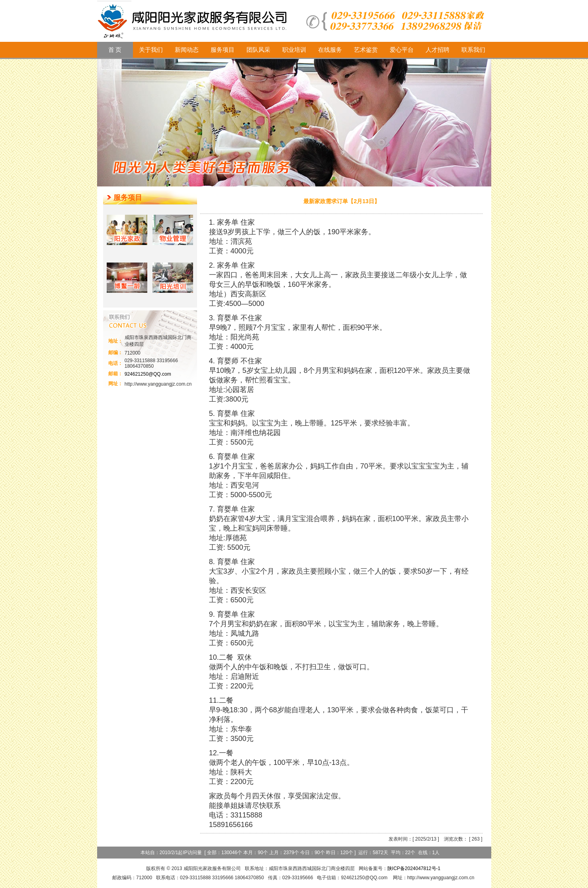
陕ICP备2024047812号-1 (414, 868)
